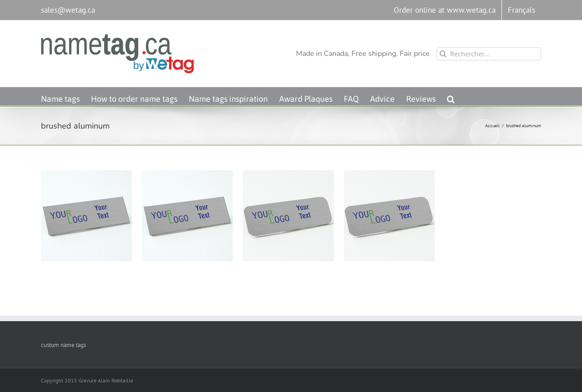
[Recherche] (443, 54)
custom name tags (63, 345)
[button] (451, 96)
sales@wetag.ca (68, 10)
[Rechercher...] (489, 54)
